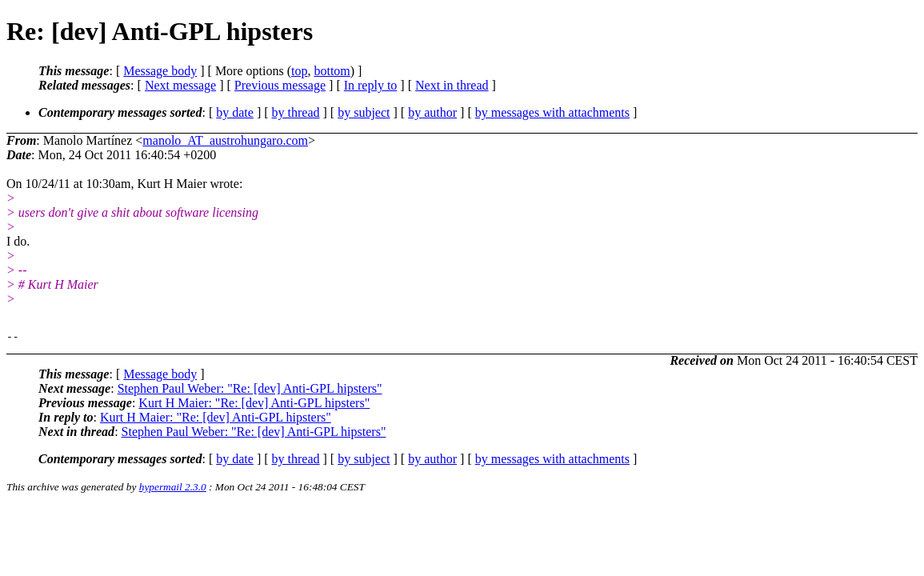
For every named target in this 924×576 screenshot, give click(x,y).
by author (432, 112)
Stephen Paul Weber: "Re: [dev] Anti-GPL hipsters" (250, 391)
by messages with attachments (552, 112)
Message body (160, 71)
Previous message (280, 85)
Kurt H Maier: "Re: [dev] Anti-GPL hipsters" (254, 405)
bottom (332, 71)
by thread (296, 112)
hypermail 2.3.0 (173, 489)
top (299, 71)
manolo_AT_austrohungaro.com (225, 140)
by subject (364, 112)
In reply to (371, 85)
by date (235, 112)
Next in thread (452, 85)
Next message (180, 85)
